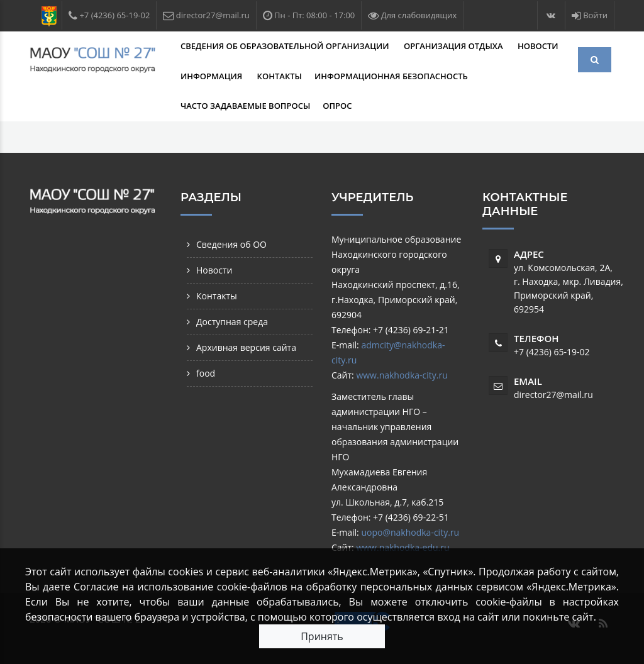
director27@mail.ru (553, 395)
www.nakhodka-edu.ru (402, 547)
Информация (213, 76)
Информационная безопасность (392, 76)
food (206, 373)
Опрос (337, 106)
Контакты (280, 76)
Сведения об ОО (231, 244)
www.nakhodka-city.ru (402, 375)
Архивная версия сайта (246, 347)
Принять (322, 636)
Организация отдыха (454, 46)
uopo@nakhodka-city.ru (410, 532)
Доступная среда (232, 322)
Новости (538, 46)
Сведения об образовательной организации (286, 46)
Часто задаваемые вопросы (245, 106)
